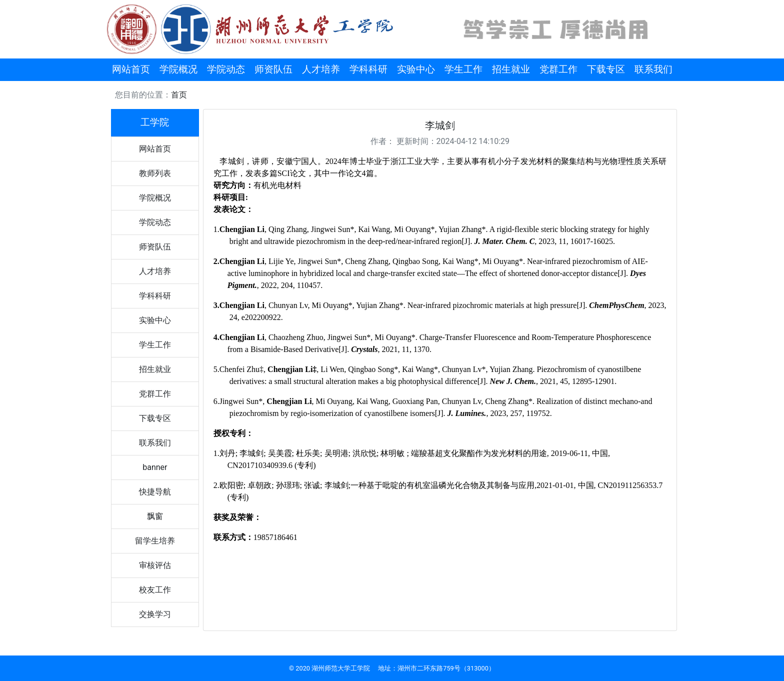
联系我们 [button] (653, 69)
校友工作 (155, 590)
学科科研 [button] (368, 69)
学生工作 (155, 345)
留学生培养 (155, 541)
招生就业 (155, 369)
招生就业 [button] (511, 69)
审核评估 (155, 565)
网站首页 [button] (131, 69)
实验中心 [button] (416, 69)
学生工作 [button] (463, 69)
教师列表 (155, 173)
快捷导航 (155, 492)
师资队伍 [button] (273, 69)
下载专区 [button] (606, 69)
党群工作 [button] (558, 69)
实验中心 (155, 320)
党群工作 (155, 394)
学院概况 (155, 198)
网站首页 (155, 149)
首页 (179, 95)
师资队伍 (155, 247)
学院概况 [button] (178, 69)
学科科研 (155, 296)
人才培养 (155, 271)
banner (155, 467)
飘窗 (155, 516)
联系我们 (155, 443)
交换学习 (155, 614)
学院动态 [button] (226, 69)
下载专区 (155, 418)
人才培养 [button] (321, 69)
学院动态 (155, 222)
